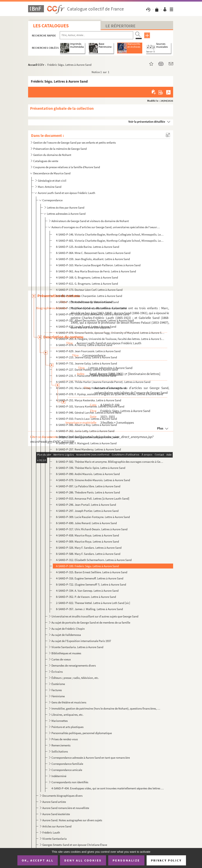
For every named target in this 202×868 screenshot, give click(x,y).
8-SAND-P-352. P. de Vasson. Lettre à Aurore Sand (86, 597)
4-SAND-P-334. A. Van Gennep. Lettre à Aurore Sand (87, 591)
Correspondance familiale (67, 764)
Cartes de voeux (61, 659)
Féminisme (58, 696)
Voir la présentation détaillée (147, 122)
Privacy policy (166, 860)
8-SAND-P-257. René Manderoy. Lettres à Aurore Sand (88, 449)
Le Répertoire (120, 26)
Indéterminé (59, 776)
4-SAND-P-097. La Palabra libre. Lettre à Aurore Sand (88, 486)
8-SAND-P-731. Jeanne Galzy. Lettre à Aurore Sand (86, 363)
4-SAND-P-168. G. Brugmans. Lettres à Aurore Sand (87, 277)
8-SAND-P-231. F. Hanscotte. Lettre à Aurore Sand (86, 376)
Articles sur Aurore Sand (57, 826)
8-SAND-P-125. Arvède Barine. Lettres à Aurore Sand (88, 247)
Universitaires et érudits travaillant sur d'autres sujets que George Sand (95, 616)
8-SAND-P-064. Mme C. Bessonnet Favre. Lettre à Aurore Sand (93, 253)
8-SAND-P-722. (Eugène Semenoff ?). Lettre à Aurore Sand (91, 584)
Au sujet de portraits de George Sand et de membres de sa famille (91, 622)
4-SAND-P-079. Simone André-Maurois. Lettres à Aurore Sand (93, 480)
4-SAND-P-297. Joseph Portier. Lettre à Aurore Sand (87, 511)
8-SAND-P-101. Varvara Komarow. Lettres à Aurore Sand (90, 406)
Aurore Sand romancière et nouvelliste (66, 808)
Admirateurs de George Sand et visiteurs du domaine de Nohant (90, 221)
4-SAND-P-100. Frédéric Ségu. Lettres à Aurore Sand (87, 566)
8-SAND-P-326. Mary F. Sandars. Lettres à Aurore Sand (89, 548)
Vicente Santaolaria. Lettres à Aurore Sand (77, 647)
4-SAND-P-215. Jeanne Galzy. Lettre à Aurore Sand (86, 357)
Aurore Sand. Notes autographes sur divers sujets (72, 820)
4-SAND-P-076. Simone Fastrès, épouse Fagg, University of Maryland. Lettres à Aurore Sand (110, 333)
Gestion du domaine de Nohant (52, 155)
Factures (57, 690)
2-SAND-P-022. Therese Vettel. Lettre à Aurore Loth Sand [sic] (93, 603)
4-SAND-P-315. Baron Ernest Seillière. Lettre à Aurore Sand (92, 572)
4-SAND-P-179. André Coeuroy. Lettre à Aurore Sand (87, 302)
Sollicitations (60, 751)
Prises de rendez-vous (65, 739)
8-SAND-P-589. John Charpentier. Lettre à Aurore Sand (89, 296)
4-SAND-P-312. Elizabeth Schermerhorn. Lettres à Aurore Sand (94, 560)
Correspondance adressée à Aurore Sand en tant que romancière (91, 758)
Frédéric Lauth (51, 832)
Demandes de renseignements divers (74, 665)
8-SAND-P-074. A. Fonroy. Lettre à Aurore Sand (84, 345)
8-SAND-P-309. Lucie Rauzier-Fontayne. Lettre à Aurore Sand (93, 517)
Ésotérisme (58, 684)
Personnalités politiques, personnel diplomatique (82, 733)
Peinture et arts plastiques (67, 727)
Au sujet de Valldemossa (66, 635)
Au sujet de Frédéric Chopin (68, 629)
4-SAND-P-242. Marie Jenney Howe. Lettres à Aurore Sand (91, 388)
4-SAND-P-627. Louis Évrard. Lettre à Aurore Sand (86, 327)
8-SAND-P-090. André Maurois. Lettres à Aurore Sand (88, 474)
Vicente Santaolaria (55, 839)
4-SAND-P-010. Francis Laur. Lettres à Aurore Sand (86, 419)
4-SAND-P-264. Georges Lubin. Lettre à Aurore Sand (87, 437)
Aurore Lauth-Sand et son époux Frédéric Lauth (66, 193)
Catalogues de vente (46, 161)
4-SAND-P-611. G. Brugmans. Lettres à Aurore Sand (87, 284)
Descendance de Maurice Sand (52, 173)
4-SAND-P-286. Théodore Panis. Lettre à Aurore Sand (88, 492)
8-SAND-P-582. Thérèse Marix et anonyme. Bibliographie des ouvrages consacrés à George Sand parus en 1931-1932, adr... (110, 462)
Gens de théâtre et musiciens (69, 702)
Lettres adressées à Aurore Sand (66, 214)
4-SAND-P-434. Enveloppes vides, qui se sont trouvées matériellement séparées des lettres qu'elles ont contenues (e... (108, 788)
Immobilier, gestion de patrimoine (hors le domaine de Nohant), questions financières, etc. (106, 708)
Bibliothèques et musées (66, 653)
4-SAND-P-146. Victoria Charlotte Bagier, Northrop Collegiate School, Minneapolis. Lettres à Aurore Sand (110, 234)
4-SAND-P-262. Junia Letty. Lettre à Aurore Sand (85, 431)
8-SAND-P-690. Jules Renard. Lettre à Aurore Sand (86, 523)
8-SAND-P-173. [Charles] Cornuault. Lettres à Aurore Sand (91, 308)
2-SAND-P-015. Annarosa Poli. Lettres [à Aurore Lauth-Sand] (93, 498)
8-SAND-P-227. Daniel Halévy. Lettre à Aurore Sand (87, 370)
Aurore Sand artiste (54, 802)
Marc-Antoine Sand (50, 187)
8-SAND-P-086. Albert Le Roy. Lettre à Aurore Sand (86, 425)
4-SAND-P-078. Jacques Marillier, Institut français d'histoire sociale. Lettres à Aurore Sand (110, 455)
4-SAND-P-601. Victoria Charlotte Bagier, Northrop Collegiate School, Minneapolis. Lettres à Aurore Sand (110, 241)
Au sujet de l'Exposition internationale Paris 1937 (81, 641)
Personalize (126, 860)
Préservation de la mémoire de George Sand (60, 149)
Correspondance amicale (67, 770)
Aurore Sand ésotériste (56, 814)
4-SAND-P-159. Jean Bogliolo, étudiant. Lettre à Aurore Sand (93, 259)
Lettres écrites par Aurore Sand (66, 207)
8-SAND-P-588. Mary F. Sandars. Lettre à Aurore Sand (88, 554)
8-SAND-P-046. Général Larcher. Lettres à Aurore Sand (89, 413)
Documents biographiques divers (62, 796)
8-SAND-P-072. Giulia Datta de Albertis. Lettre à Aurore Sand (93, 314)
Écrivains (57, 672)
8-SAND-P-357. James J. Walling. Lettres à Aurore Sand (89, 609)
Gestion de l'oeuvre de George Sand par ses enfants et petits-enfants (74, 143)
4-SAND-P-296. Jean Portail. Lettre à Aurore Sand (86, 505)
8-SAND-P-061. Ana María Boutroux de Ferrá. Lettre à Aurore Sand (96, 271)
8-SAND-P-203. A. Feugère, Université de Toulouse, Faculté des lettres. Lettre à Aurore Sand (110, 339)
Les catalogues (51, 26)
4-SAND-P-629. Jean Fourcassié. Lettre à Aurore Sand (88, 351)
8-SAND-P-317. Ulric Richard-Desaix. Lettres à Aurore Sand (92, 529)
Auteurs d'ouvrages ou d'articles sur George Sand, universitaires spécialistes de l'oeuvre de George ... (106, 227)
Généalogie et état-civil (52, 181)
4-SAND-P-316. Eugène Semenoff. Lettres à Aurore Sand (90, 578)
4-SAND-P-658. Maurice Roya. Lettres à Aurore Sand (87, 535)
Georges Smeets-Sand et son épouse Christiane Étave (75, 845)
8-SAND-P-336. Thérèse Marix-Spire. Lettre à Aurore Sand (91, 468)
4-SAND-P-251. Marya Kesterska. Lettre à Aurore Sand (89, 400)
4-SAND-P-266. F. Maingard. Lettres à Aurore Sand (86, 443)
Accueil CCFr (36, 65)
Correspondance (52, 200)
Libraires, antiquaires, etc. (67, 715)
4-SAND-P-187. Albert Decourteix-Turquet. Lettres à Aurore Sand (95, 320)
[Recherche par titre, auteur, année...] (96, 35)
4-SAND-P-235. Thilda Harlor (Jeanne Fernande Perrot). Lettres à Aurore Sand (103, 382)
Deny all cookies (83, 860)
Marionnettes (60, 721)
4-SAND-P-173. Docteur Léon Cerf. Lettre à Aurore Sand (89, 290)
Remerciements (61, 745)
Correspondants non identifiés (70, 782)
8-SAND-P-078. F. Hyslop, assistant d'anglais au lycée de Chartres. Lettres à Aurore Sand (110, 394)
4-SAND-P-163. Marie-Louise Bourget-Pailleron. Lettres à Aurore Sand (98, 265)
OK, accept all (38, 860)
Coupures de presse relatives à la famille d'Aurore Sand (67, 167)
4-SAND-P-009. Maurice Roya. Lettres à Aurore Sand (87, 541)
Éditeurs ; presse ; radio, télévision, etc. (75, 678)
